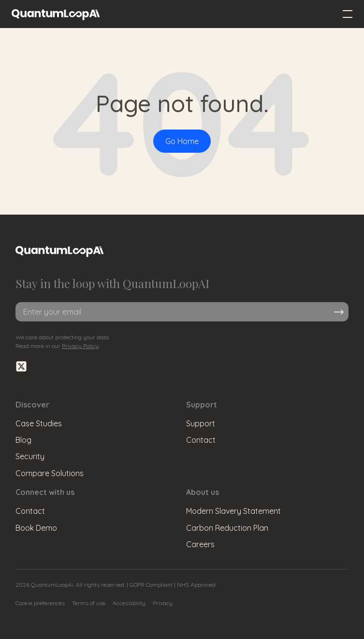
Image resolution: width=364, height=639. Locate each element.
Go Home (182, 141)
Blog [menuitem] (23, 440)
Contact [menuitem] (201, 440)
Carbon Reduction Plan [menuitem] (227, 528)
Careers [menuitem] (200, 544)
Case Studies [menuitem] (39, 423)
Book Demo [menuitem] (36, 528)
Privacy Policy (80, 346)
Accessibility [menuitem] (129, 603)
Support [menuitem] (201, 423)
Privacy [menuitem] (163, 603)
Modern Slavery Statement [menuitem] (233, 511)
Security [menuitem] (30, 456)
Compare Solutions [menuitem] (50, 473)
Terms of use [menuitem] (89, 603)
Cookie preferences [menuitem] (40, 603)
